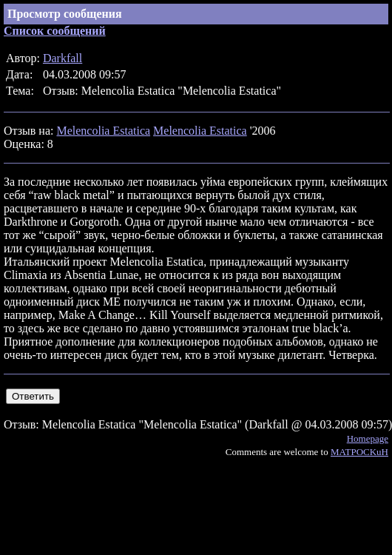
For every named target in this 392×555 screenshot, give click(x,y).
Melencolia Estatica (103, 131)
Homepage (368, 438)
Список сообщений (55, 31)
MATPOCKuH (359, 452)
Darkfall (62, 58)
